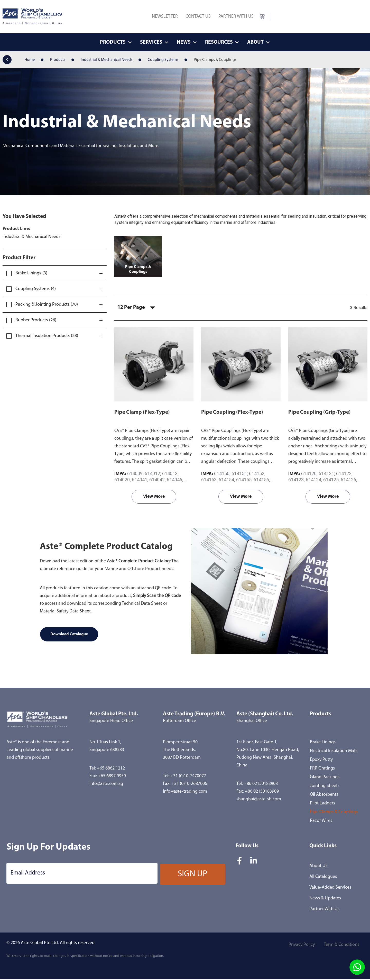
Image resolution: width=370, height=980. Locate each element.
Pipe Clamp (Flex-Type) (142, 413)
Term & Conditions (341, 946)
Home (30, 60)
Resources (222, 42)
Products (116, 42)
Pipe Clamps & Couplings (334, 813)
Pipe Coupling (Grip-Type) (320, 413)
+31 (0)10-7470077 (188, 777)
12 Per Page (132, 308)
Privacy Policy (300, 946)
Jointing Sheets (325, 787)
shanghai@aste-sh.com (259, 800)
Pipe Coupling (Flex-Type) (232, 413)
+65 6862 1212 (111, 769)
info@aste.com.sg (106, 785)
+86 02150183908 (261, 785)
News (187, 42)
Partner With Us (236, 17)
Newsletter (165, 17)
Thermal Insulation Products (43, 336)
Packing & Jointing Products (42, 305)
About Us (318, 867)
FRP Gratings (322, 769)
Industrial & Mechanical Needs (107, 60)
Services (155, 42)
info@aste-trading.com (185, 792)
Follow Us (247, 847)
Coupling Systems (163, 60)
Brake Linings (28, 273)
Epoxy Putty (321, 760)
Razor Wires (321, 822)
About (259, 42)
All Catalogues (323, 877)
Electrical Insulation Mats (334, 752)
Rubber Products (32, 320)
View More (154, 497)
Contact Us (198, 17)
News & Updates (325, 899)
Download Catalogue (69, 635)
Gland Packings (325, 778)
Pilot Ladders (322, 804)
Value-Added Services (330, 888)
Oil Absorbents (324, 795)
